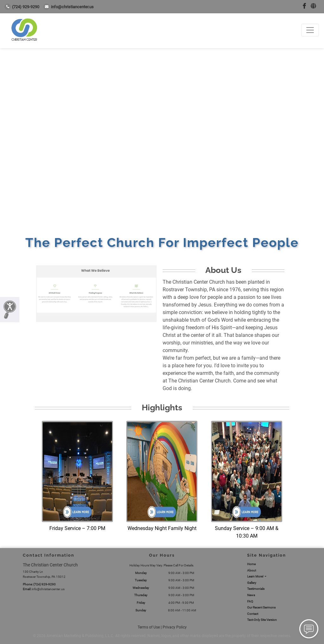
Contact (253, 614)
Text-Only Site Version (262, 620)
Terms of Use (149, 627)
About (252, 570)
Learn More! (255, 576)
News (251, 595)
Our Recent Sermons (261, 607)
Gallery (252, 583)
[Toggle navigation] (310, 30)
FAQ (250, 601)
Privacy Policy (175, 627)
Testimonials (256, 589)
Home (251, 564)
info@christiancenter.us (69, 7)
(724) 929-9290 (22, 7)
